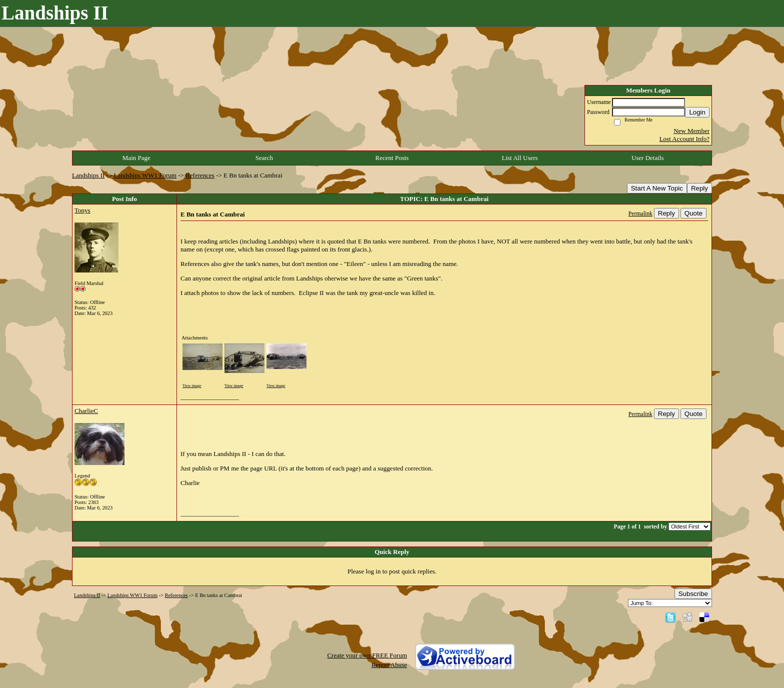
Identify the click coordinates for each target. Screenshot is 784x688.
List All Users (519, 158)
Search (264, 158)
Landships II (88, 175)
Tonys (82, 210)
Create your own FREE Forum (367, 655)
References (200, 175)
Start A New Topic (657, 188)
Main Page (136, 158)
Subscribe (693, 594)
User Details (648, 158)
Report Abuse (389, 665)
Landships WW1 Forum (145, 175)
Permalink (640, 214)
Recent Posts (392, 158)
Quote (693, 213)
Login (697, 112)
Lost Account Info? (684, 139)
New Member (691, 131)
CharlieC (86, 411)
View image (192, 386)
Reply (699, 188)
